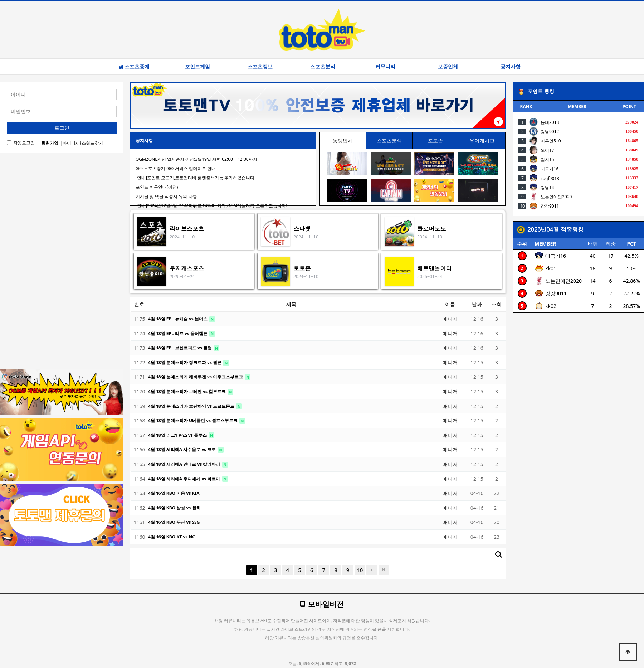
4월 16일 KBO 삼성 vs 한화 (174, 508)
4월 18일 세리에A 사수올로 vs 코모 (183, 449)
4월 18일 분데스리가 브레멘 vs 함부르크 (187, 391)
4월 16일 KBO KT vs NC (172, 537)
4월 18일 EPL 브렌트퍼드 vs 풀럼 (180, 348)
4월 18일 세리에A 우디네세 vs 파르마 (185, 479)
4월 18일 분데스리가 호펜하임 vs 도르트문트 (192, 406)
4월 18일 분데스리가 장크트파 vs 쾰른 (185, 362)
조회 (497, 304)
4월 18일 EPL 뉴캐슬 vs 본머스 (178, 319)
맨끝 (384, 570)
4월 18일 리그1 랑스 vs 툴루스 (178, 435)
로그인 (62, 128)
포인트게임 (197, 67)
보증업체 (448, 67)
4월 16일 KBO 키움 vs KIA (174, 493)
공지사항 (511, 67)
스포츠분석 (323, 67)
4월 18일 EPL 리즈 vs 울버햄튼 (178, 333)
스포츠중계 (134, 67)
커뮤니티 (385, 67)
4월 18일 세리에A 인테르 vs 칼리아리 (185, 464)
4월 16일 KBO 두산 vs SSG (174, 522)
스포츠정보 (260, 67)
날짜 (477, 304)
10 (360, 570)
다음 (372, 570)
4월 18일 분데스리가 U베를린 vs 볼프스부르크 (193, 420)
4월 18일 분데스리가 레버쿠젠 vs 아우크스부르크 (196, 377)
